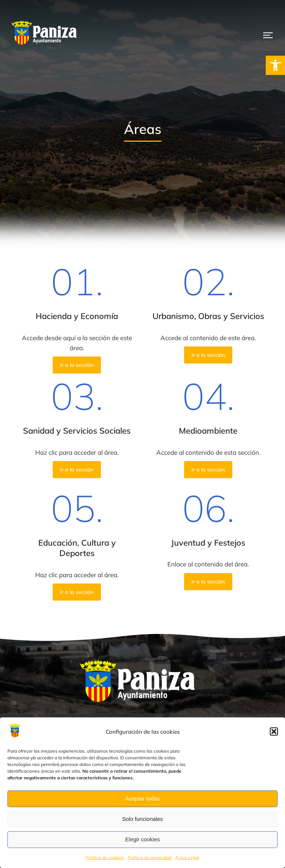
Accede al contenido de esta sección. (208, 452)
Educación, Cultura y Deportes (77, 548)
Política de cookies (105, 857)
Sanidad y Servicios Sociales (77, 431)
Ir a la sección (77, 365)
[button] (275, 65)
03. (77, 396)
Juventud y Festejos (208, 543)
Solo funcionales (142, 819)
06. (208, 508)
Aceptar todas (143, 798)
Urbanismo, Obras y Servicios (208, 316)
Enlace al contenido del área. (208, 564)
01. (77, 281)
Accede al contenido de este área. (208, 338)
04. (208, 396)
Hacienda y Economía (77, 316)
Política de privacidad (150, 857)
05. (77, 508)
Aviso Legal (187, 857)
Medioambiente (208, 431)
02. (208, 281)
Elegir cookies (142, 839)
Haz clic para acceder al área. (77, 452)
